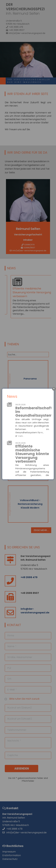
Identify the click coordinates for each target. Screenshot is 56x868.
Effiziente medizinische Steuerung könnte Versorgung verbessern (32, 454)
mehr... (21, 436)
